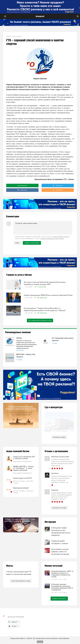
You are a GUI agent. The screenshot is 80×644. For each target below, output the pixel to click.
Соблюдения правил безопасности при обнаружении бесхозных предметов (61, 531)
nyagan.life (40, 16)
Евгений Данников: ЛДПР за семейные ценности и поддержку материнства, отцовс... (62, 574)
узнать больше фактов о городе (21, 581)
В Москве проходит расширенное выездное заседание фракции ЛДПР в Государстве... (62, 587)
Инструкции (50, 522)
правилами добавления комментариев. (52, 239)
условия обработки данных (61, 237)
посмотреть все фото (59, 437)
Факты (10, 566)
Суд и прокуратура (54, 407)
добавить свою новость (59, 599)
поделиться (58, 186)
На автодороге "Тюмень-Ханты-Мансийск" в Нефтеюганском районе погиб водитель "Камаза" (45, 309)
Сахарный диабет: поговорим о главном (60, 542)
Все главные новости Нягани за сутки (40, 320)
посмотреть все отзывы (59, 508)
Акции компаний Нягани (18, 451)
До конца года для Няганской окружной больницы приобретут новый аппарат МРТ (45, 283)
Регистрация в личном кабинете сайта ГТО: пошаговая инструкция (60, 552)
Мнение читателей (54, 566)
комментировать (22, 185)
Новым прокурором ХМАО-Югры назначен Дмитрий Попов (48, 295)
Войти (17, 243)
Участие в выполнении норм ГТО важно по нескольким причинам (19, 573)
